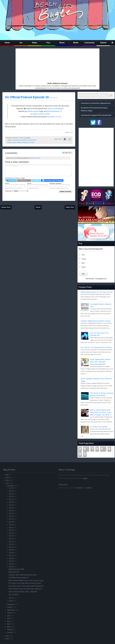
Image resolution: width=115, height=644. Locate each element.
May (9, 621)
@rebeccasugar (33, 111)
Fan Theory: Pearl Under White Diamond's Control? (25, 583)
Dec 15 (11, 533)
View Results (90, 279)
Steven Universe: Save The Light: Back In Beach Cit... (26, 589)
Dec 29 (11, 494)
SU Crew (31, 142)
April (9, 624)
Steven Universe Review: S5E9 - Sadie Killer (23, 592)
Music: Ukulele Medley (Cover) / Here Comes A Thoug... (26, 580)
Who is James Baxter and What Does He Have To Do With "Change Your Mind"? (101, 412)
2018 (7, 480)
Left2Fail (89, 488)
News (35, 43)
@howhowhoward (53, 111)
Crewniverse (16, 140)
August (9, 613)
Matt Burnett (25, 140)
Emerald (71, 132)
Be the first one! (35, 158)
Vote (83, 274)
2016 (7, 636)
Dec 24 (11, 508)
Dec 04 (11, 564)
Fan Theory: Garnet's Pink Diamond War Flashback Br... (26, 586)
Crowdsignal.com (101, 279)
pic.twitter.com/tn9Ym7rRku (40, 114)
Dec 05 (11, 561)
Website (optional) (56, 183)
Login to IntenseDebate (11, 180)
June (9, 618)
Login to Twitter (36, 180)
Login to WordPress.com (24, 180)
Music (62, 43)
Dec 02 (11, 598)
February (10, 630)
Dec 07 (11, 555)
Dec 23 (11, 511)
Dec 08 (11, 553)
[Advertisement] (38, 65)
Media (76, 43)
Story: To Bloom (14, 595)
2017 (7, 483)
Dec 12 (11, 542)
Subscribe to (17, 191)
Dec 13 (11, 539)
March (9, 627)
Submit (103, 43)
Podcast (25, 142)
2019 (7, 478)
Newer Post (6, 207)
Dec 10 (11, 547)
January (10, 632)
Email (29, 183)
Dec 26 (11, 502)
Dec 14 (11, 536)
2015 (7, 639)
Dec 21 (11, 516)
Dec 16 (11, 530)
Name (7, 183)
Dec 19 (11, 522)
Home (7, 43)
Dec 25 (11, 505)
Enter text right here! (38, 170)
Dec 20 (11, 519)
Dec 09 (11, 550)
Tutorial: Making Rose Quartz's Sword (95, 321)
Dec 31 (11, 488)
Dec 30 (11, 491)
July (8, 616)
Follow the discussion (70, 153)
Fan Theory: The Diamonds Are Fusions (96, 347)
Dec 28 (11, 497)
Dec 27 (11, 499)
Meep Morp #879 (14, 572)
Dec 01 (11, 601)
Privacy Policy (63, 485)
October (10, 607)
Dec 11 (11, 544)
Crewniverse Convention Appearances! (96, 103)
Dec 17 (11, 527)
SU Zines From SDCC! (99, 427)
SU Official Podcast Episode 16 (27, 97)
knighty (85, 478)
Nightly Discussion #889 (16, 569)
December (11, 486)
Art (21, 43)
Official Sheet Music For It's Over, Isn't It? (97, 292)
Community (90, 43)
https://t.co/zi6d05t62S (56, 109)
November (11, 604)
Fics (48, 43)
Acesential (79, 488)
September (11, 610)
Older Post (70, 207)
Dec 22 (11, 513)
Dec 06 (11, 558)
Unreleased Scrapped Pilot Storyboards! (96, 115)
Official (19, 142)
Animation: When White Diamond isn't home (23, 575)
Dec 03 (11, 567)
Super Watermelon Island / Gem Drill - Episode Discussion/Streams (100, 362)
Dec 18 (11, 525)
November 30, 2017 (54, 117)
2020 (7, 475)
